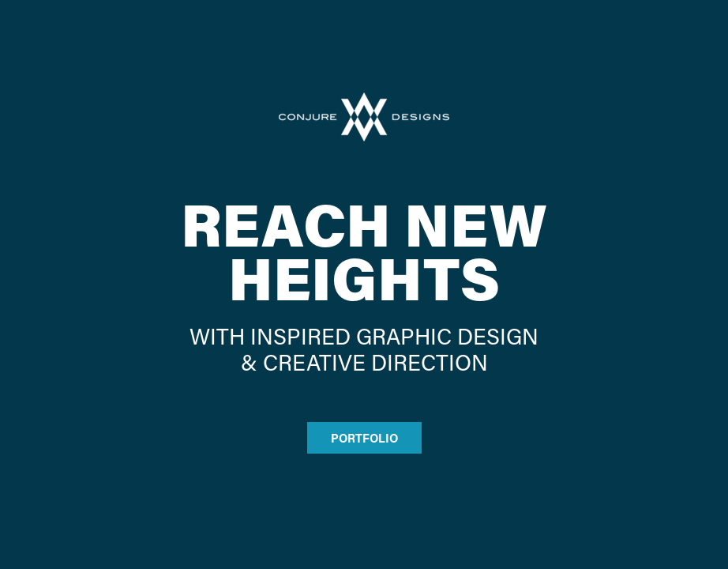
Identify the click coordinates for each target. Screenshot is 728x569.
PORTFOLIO (364, 438)
